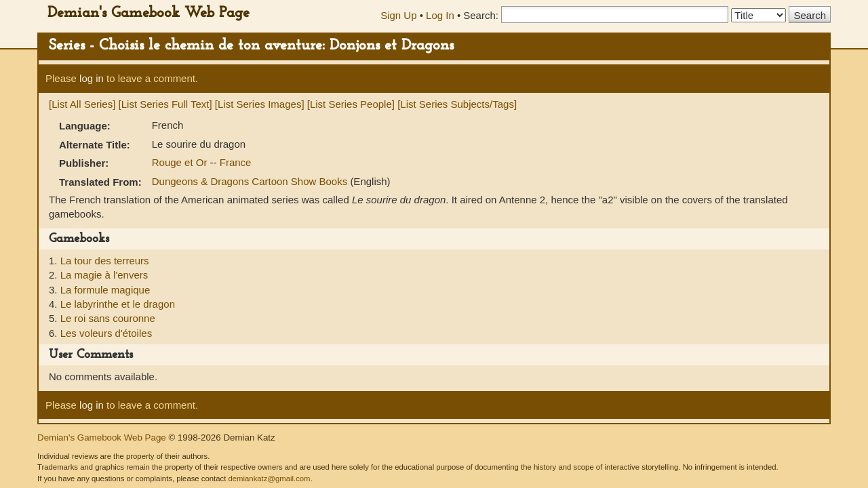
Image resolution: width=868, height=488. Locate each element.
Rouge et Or (181, 162)
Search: (481, 15)
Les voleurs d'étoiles (106, 333)
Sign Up (398, 15)
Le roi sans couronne (108, 318)
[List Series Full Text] (165, 104)
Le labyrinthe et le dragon (118, 304)
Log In (440, 15)
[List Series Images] (260, 104)
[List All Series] (82, 104)
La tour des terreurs (105, 261)
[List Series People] (351, 104)
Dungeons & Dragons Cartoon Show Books (251, 181)
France (236, 162)
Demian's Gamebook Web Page (149, 13)
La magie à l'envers (104, 275)
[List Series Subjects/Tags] (457, 104)
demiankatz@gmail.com (269, 479)
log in (92, 78)
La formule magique (105, 290)
